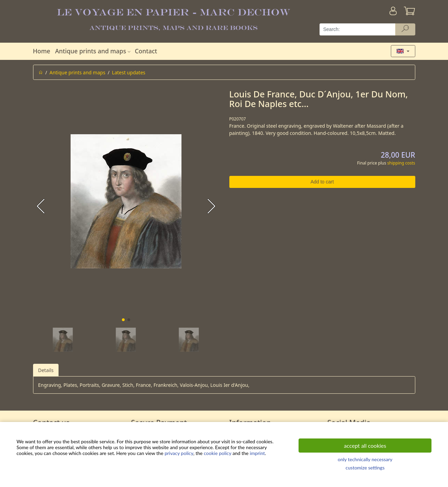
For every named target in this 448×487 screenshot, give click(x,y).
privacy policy (179, 453)
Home (42, 51)
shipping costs (401, 163)
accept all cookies (365, 446)
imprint (257, 453)
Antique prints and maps (94, 51)
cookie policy (218, 453)
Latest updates (129, 72)
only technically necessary (365, 459)
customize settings (365, 468)
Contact (146, 51)
